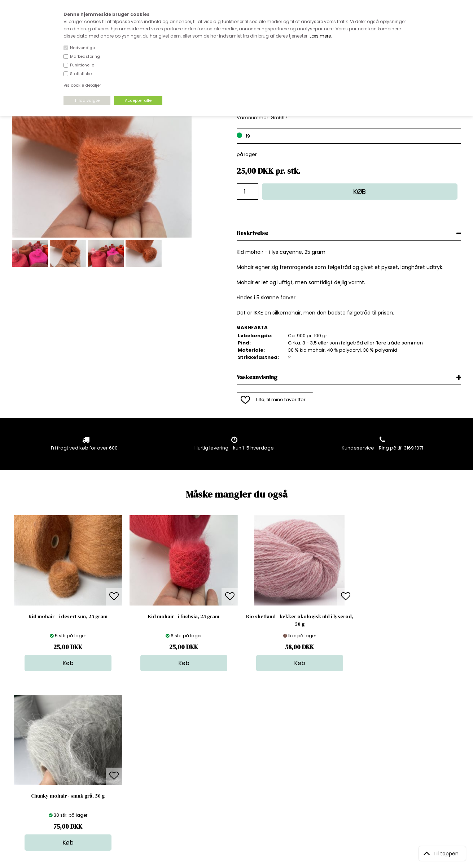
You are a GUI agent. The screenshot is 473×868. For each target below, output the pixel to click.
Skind (234, 749)
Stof (232, 741)
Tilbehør (237, 763)
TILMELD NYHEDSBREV (395, 758)
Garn (233, 756)
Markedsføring (85, 56)
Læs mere (320, 36)
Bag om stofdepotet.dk (147, 749)
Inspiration (240, 792)
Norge (127, 763)
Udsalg (236, 778)
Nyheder (237, 770)
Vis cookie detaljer (82, 85)
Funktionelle (82, 65)
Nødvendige (82, 48)
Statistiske (81, 74)
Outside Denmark (140, 770)
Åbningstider (135, 741)
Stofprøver (240, 785)
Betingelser (133, 778)
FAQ (124, 756)
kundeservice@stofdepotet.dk (48, 778)
